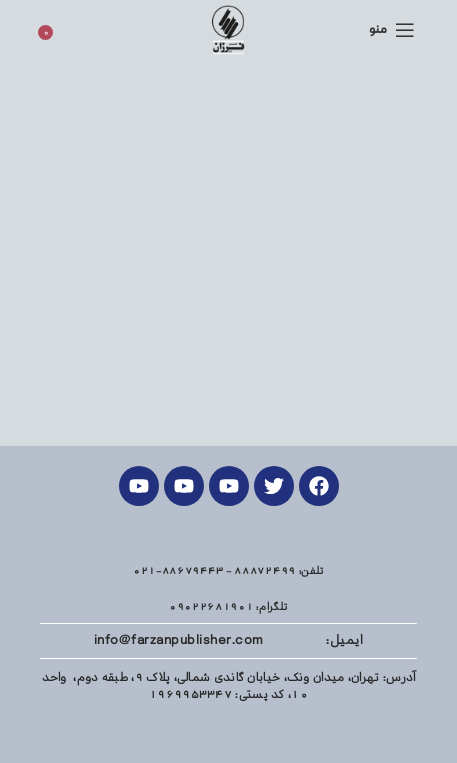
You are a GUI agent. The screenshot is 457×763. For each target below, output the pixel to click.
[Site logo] (228, 29)
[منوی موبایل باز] (392, 30)
